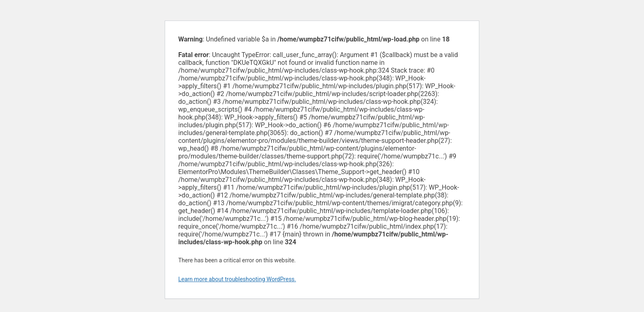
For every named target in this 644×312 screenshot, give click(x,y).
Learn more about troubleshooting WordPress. (237, 279)
